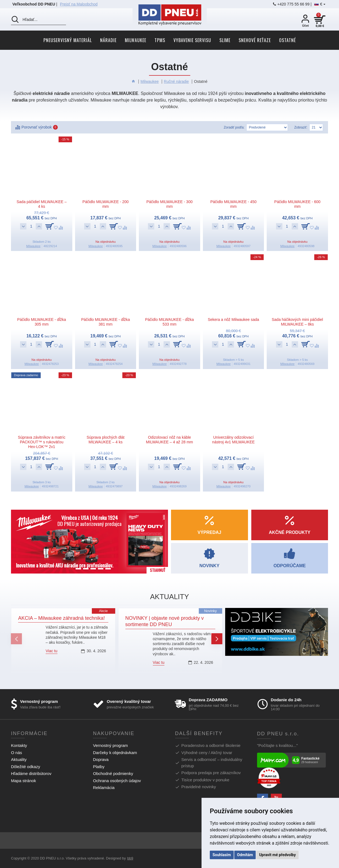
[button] (16, 639)
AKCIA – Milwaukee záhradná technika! (61, 618)
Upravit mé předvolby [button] (277, 855)
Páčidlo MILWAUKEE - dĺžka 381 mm (105, 322)
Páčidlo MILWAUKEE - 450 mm (233, 204)
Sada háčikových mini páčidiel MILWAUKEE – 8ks (297, 322)
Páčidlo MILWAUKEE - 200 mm (106, 204)
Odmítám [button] (245, 855)
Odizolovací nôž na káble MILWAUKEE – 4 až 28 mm (169, 440)
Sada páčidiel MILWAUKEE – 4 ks (42, 204)
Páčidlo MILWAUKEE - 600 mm (297, 204)
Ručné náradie (176, 81)
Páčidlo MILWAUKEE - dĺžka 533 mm (169, 322)
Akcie (103, 611)
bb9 (130, 858)
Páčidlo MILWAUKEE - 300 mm (169, 204)
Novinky (210, 611)
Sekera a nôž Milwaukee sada (234, 320)
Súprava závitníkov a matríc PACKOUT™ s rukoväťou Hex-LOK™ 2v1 (42, 442)
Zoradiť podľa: (234, 127)
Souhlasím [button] (222, 855)
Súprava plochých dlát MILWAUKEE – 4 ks (106, 440)
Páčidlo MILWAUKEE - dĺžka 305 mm (42, 322)
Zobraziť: (301, 127)
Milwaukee (150, 81)
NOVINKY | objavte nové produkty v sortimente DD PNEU (165, 621)
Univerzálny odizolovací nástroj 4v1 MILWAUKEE (234, 440)
